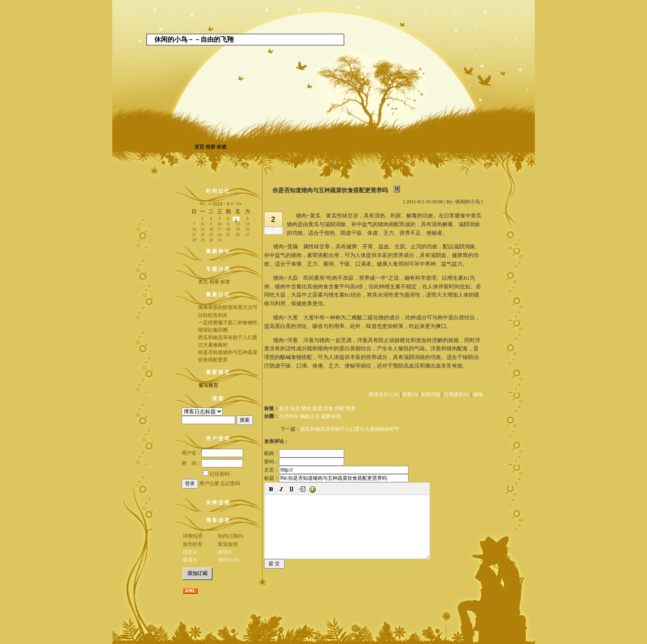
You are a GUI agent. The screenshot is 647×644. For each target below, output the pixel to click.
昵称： (304, 453)
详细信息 (193, 536)
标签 (222, 147)
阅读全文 (384, 394)
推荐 (274, 231)
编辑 (478, 394)
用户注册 (209, 484)
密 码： (212, 463)
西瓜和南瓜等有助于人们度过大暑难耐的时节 (350, 429)
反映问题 (430, 394)
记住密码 (216, 474)
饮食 (328, 408)
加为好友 (193, 544)
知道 (295, 408)
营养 (351, 408)
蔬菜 (317, 408)
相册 (210, 147)
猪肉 (306, 408)
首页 (199, 147)
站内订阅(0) (231, 536)
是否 (284, 408)
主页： (336, 470)
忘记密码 (230, 484)
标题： (336, 478)
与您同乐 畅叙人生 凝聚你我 (310, 416)
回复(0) (410, 394)
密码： (304, 462)
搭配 (340, 408)
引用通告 (456, 394)
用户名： (212, 453)
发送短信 (228, 544)
